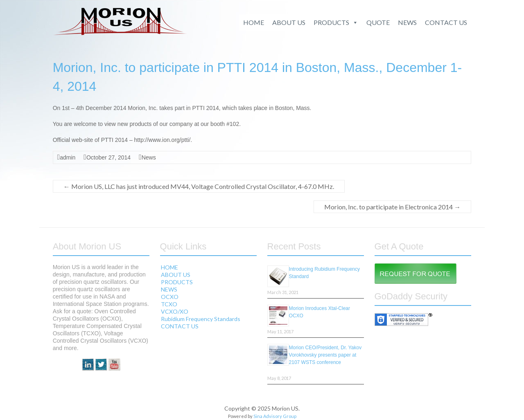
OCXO (170, 297)
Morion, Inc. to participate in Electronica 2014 (392, 207)
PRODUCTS (336, 22)
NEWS (407, 22)
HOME (254, 22)
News (149, 157)
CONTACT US (446, 22)
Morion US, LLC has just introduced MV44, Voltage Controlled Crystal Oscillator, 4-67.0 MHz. (199, 186)
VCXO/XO (175, 311)
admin (68, 157)
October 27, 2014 (108, 157)
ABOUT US (289, 22)
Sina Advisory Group (275, 416)
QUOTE (378, 22)
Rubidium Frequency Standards (201, 319)
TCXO (169, 304)
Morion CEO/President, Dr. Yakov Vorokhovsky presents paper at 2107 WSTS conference (325, 355)
